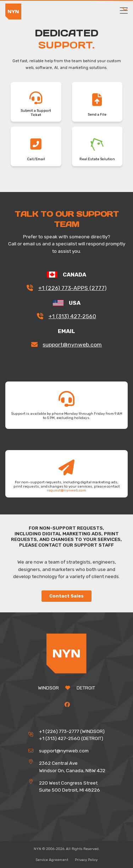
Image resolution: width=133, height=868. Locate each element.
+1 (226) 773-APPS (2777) (72, 288)
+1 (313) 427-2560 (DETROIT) (71, 738)
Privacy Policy (86, 860)
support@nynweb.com (72, 345)
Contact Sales (66, 596)
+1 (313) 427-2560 (72, 316)
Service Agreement (52, 860)
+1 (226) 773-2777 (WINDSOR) (72, 731)
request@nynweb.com (66, 490)
